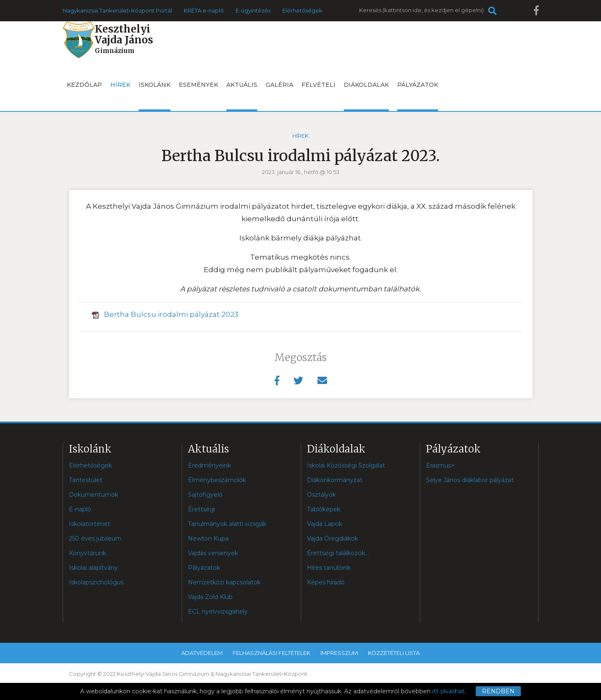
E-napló (80, 509)
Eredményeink (209, 465)
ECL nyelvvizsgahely (218, 612)
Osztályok (321, 495)
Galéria (279, 85)
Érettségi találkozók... (338, 553)
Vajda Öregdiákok (332, 538)
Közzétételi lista (394, 653)
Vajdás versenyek (213, 553)
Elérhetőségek (302, 10)
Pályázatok (418, 96)
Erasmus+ (440, 465)
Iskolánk (155, 96)
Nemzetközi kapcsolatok (224, 582)
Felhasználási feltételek (271, 653)
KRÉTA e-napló (204, 10)
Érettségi (202, 509)
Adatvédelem (202, 653)
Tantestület (86, 480)
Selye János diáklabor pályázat (470, 480)
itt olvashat (448, 691)
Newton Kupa (208, 538)
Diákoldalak (366, 96)
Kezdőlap (84, 85)
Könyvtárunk (87, 553)
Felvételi (318, 85)
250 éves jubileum (95, 538)
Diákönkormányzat (335, 480)
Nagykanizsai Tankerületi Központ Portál (117, 10)
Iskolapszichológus (96, 582)
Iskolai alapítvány (93, 568)
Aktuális (242, 96)
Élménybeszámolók (217, 480)
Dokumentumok (94, 495)
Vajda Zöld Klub (210, 597)
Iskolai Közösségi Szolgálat (346, 465)
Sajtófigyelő (205, 495)
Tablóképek (324, 509)
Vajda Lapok (325, 524)
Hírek (120, 85)
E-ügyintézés (253, 10)
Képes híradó (326, 582)
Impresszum (339, 653)
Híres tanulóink (329, 568)
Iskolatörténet (90, 524)
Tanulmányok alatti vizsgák (227, 524)
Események (198, 85)
